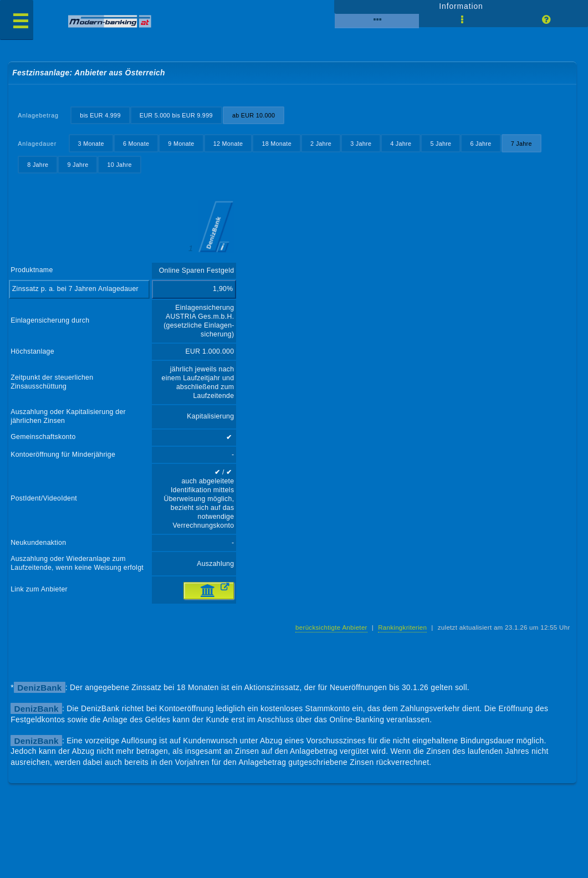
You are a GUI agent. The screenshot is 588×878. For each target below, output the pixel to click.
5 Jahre (441, 144)
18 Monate (277, 144)
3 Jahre (361, 144)
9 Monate (181, 144)
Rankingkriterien (402, 627)
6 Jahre (480, 144)
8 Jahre (38, 165)
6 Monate (136, 144)
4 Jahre (401, 144)
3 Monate (91, 144)
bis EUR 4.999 (100, 115)
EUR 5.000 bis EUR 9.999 (176, 115)
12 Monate (228, 144)
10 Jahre (120, 165)
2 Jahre (321, 144)
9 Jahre (78, 165)
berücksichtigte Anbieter (331, 627)
